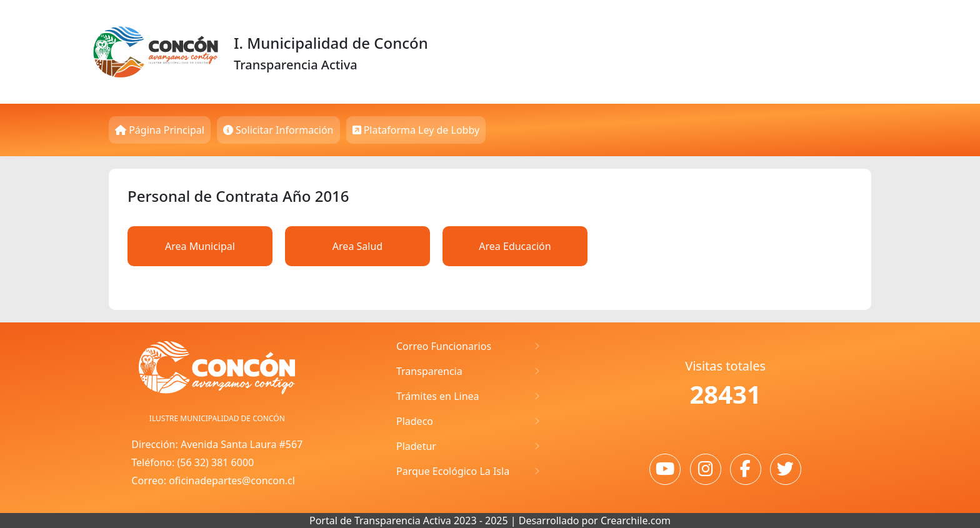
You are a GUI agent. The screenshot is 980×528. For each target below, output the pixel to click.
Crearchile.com (636, 521)
